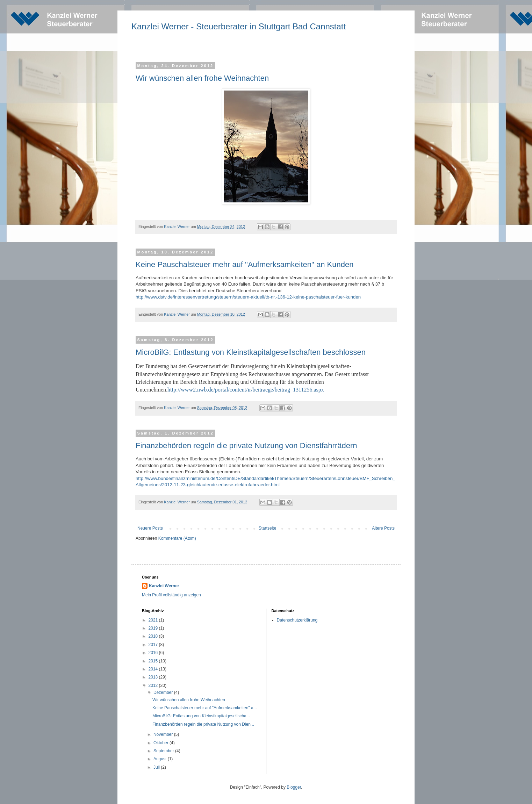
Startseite (268, 528)
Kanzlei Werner (164, 586)
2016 (154, 653)
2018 (154, 636)
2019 (154, 628)
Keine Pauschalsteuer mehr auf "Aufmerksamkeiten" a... (205, 708)
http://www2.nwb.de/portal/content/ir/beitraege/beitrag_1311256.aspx (246, 390)
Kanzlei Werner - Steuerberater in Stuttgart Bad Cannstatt (239, 26)
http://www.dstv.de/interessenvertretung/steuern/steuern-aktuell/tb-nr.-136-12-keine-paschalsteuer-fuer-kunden (248, 297)
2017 (154, 645)
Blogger (294, 787)
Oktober (161, 743)
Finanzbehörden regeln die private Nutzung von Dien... (203, 724)
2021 (154, 620)
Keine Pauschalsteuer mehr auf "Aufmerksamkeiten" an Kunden (245, 264)
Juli (157, 767)
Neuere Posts (150, 528)
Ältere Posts (383, 528)
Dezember (164, 692)
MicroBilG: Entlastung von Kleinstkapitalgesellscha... (201, 716)
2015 (154, 661)
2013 (154, 677)
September (164, 751)
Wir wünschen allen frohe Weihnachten (202, 78)
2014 (154, 669)
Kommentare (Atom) (177, 538)
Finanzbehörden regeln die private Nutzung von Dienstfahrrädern (246, 446)
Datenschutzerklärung (297, 620)
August (161, 759)
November (164, 734)
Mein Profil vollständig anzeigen (171, 595)
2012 (154, 685)
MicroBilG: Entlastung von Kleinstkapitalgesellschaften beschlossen (251, 352)
